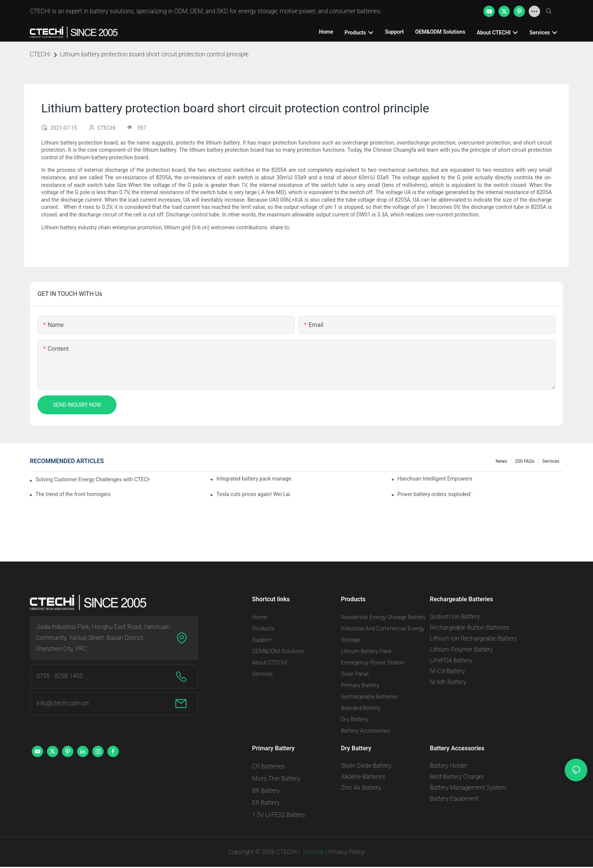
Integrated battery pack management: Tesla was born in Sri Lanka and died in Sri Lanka (254, 479)
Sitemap (313, 852)
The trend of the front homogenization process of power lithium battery (73, 494)
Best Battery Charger (457, 777)
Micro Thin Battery (276, 779)
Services (551, 461)
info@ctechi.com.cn (63, 703)
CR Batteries (269, 766)
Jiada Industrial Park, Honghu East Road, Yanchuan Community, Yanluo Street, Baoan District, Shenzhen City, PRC (103, 638)
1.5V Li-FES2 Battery (279, 815)
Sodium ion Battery (455, 617)
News (501, 461)
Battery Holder (449, 766)
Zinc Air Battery (361, 788)
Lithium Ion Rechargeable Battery (473, 639)
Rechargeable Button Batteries (470, 628)
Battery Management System (468, 788)
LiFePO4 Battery (451, 660)
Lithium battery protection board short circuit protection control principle (154, 54)
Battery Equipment (454, 799)
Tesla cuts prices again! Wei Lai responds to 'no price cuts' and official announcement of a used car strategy (254, 494)
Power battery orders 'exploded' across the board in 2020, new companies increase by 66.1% (435, 494)
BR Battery (266, 791)
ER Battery (266, 803)
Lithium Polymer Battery (462, 649)
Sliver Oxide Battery (366, 766)
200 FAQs (525, 461)
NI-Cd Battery (448, 671)
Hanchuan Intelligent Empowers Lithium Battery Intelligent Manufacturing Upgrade (435, 479)
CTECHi (40, 54)
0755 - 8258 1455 (60, 676)
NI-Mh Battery (448, 682)
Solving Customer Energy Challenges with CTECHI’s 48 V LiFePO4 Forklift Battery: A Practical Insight (93, 479)
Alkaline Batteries (363, 777)
